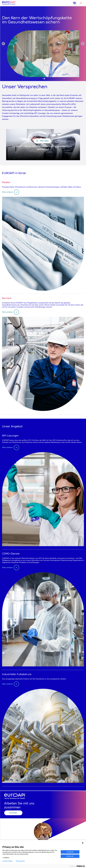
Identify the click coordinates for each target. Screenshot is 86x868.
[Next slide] (83, 44)
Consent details (8, 861)
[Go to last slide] (3, 44)
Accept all (70, 852)
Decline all (70, 856)
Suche (81, 3)
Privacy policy (20, 861)
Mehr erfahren (7, 192)
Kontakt (13, 813)
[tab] (43, 79)
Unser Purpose (43, 41)
